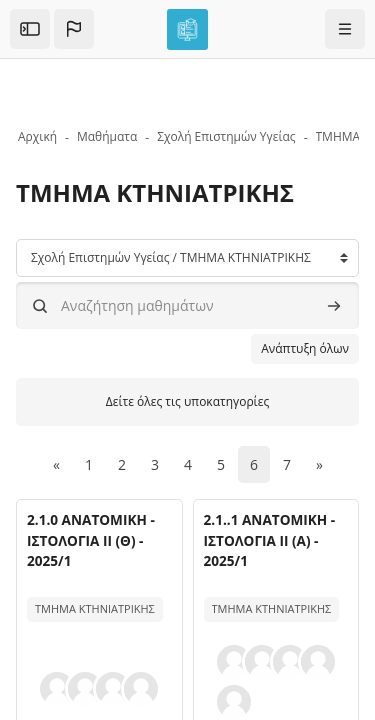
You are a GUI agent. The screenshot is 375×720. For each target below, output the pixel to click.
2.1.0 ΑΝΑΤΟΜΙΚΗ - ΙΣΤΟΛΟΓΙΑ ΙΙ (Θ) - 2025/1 (91, 540)
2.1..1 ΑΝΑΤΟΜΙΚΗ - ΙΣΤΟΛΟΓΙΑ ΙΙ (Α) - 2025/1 (270, 540)
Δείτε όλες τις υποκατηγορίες (187, 401)
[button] (74, 29)
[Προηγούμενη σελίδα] (56, 464)
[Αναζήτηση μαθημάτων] (187, 305)
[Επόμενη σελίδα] (319, 464)
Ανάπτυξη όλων (305, 348)
